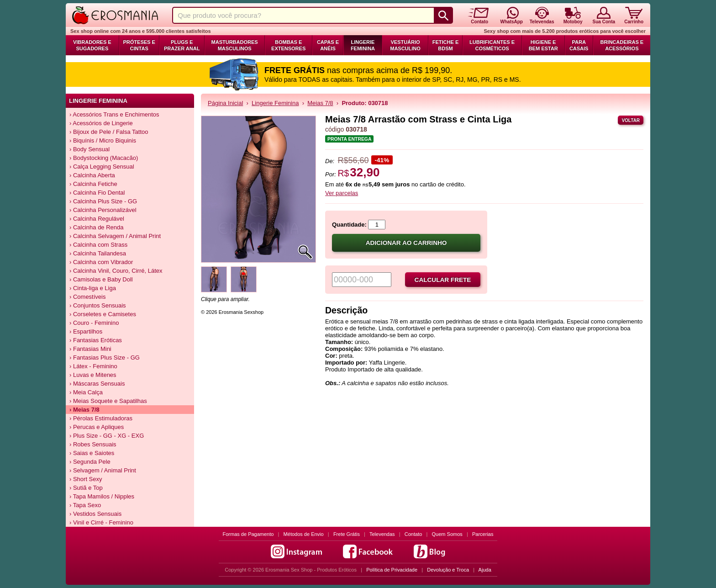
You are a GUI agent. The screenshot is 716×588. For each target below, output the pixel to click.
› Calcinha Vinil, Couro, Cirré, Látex (116, 271)
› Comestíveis (87, 297)
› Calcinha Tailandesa (98, 253)
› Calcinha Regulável (97, 219)
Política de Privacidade (392, 570)
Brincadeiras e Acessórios (622, 45)
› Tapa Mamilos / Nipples (102, 496)
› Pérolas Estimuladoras (101, 418)
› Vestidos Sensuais (95, 514)
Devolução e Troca (448, 570)
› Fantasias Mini (90, 349)
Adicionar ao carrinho (406, 243)
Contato (413, 534)
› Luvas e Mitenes (93, 375)
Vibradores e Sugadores (92, 45)
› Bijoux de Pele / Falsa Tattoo (109, 132)
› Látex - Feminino (93, 366)
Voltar (631, 120)
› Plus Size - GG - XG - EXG (107, 436)
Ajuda (485, 570)
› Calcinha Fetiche (93, 184)
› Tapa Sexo (85, 505)
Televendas (382, 534)
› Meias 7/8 (84, 410)
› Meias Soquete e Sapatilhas (108, 401)
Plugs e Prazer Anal (182, 45)
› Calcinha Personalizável (103, 210)
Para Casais (579, 45)
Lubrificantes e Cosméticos (492, 45)
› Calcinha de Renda (97, 227)
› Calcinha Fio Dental (97, 193)
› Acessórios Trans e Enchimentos (114, 114)
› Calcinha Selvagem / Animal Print (115, 236)
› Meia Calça (86, 392)
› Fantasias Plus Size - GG (105, 358)
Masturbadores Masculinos (235, 45)
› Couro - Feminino (94, 323)
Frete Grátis (347, 534)
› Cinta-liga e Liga (93, 288)
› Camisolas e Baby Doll (101, 279)
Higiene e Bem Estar (543, 45)
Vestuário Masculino (405, 45)
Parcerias (483, 534)
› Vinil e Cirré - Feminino (101, 522)
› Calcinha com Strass (98, 245)
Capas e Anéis (328, 45)
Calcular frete (443, 280)
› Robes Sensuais (93, 444)
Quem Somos (447, 534)
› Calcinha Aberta (92, 175)
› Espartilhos (86, 331)
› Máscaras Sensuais (97, 384)
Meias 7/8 (320, 103)
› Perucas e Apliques (97, 427)
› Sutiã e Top (86, 488)
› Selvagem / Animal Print (103, 470)
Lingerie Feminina (363, 45)
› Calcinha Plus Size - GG (103, 201)
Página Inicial (225, 103)
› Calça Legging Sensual (102, 167)
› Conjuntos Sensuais (98, 305)
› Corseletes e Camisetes (103, 314)
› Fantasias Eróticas (96, 340)
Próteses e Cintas (139, 45)
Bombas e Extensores (288, 45)
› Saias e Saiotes (92, 453)
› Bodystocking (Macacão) (104, 158)
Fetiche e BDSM (445, 45)
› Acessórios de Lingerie (101, 123)
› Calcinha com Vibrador (101, 262)
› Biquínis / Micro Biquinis (103, 140)
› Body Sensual (89, 149)
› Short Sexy (86, 479)
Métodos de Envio (304, 534)
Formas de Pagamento (248, 534)
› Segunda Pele (90, 462)
